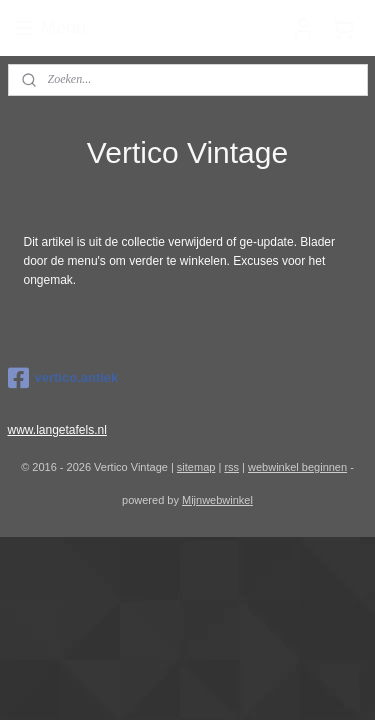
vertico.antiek (63, 378)
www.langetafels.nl (57, 430)
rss (231, 467)
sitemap (196, 467)
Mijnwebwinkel (217, 500)
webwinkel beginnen (297, 467)
